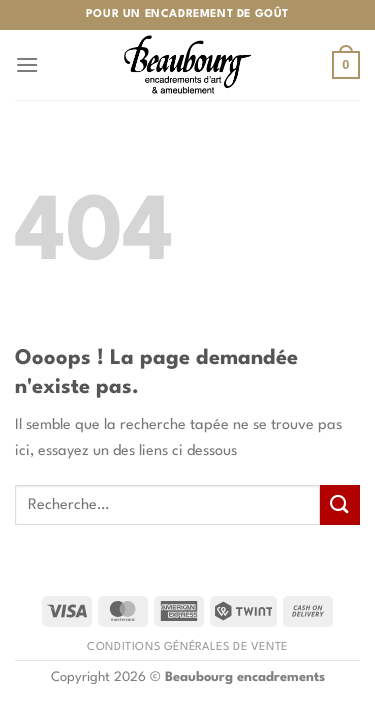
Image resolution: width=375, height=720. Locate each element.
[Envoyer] (340, 504)
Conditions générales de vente (187, 647)
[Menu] (27, 64)
